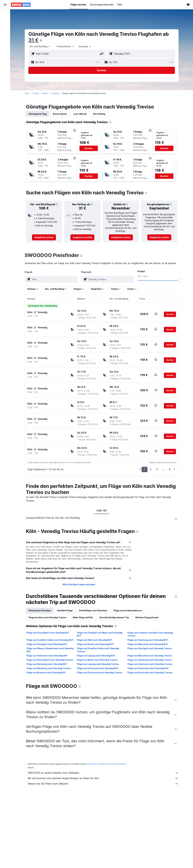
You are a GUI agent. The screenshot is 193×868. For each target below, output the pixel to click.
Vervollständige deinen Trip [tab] (114, 617)
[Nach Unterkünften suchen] (5, 20)
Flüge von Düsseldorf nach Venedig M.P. (48, 633)
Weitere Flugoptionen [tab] (147, 617)
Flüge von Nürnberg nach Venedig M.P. (47, 664)
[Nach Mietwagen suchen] (5, 27)
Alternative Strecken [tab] (40, 610)
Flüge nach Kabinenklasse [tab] (128, 610)
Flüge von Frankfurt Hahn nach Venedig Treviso (98, 650)
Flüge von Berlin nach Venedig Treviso (97, 660)
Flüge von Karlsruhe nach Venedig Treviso (150, 673)
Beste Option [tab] (60, 114)
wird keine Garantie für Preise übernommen (107, 764)
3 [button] (157, 469)
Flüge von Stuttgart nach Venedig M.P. (47, 644)
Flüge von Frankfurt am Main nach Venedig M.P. (100, 634)
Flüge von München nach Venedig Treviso (150, 656)
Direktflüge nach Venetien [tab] (93, 610)
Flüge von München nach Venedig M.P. (148, 644)
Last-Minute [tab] (80, 114)
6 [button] (170, 469)
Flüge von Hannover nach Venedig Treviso (150, 664)
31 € (34, 40)
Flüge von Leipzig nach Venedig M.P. (96, 656)
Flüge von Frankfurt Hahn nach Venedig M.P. (50, 640)
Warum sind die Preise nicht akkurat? (103, 784)
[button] (5, 5)
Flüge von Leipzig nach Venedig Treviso (98, 664)
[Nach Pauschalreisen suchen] (5, 33)
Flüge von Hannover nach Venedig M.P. (47, 656)
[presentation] (41, 40)
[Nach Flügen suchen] (5, 14)
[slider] (180, 280)
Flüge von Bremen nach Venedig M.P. (46, 673)
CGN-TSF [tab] (102, 511)
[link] (44, 237)
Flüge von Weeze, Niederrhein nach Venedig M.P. (50, 650)
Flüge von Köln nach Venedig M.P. (95, 640)
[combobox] (40, 46)
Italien (45, 93)
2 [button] (151, 469)
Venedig (55, 93)
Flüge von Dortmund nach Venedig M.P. (98, 668)
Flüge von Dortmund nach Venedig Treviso (100, 673)
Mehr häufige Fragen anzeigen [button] (79, 584)
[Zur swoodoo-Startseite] (21, 5)
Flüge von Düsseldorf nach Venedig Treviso (50, 660)
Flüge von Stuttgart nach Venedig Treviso (150, 648)
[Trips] (5, 48)
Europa (36, 93)
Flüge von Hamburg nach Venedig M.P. (148, 640)
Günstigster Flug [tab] (38, 114)
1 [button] (145, 469)
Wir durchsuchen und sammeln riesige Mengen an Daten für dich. (103, 778)
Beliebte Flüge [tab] (65, 610)
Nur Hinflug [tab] (99, 114)
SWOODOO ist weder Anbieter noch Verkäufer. (103, 773)
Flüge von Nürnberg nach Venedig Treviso (49, 668)
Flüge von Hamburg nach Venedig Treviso (150, 660)
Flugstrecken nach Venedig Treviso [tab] (48, 617)
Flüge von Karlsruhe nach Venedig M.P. (148, 668)
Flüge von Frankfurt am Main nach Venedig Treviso (150, 634)
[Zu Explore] (5, 39)
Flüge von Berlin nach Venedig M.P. (96, 644)
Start (27, 93)
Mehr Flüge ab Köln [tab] (83, 617)
